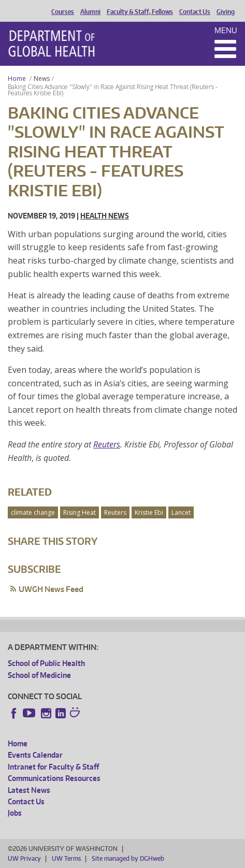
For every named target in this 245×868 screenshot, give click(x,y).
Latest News (29, 790)
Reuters (107, 444)
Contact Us (195, 12)
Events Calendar (35, 755)
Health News (105, 216)
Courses (63, 12)
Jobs (15, 813)
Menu (226, 30)
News (42, 78)
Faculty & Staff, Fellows (140, 12)
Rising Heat (80, 512)
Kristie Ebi (149, 512)
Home (17, 78)
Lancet (181, 512)
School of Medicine (39, 675)
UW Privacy (24, 858)
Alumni (90, 12)
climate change (33, 512)
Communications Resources (54, 778)
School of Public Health (46, 663)
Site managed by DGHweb (128, 858)
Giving (226, 12)
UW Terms (66, 858)
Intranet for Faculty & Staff (53, 767)
